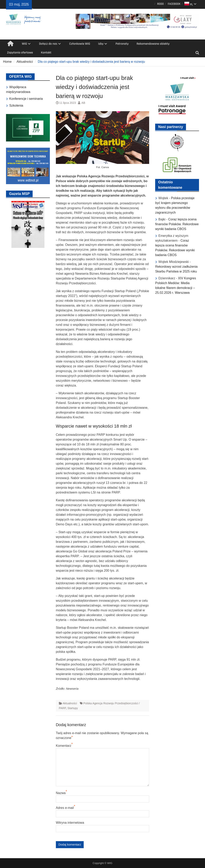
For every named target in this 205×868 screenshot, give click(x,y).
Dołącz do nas (48, 44)
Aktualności (70, 703)
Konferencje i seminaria (26, 99)
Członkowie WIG (80, 44)
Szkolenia (16, 105)
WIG (24, 44)
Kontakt (46, 53)
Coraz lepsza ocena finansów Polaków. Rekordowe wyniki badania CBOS (177, 224)
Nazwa (61, 793)
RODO (160, 4)
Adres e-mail (65, 808)
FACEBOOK (174, 4)
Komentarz (64, 746)
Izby (101, 44)
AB (83, 103)
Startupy (73, 708)
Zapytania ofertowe (20, 53)
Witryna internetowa (70, 823)
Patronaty (122, 44)
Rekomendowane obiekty (153, 44)
